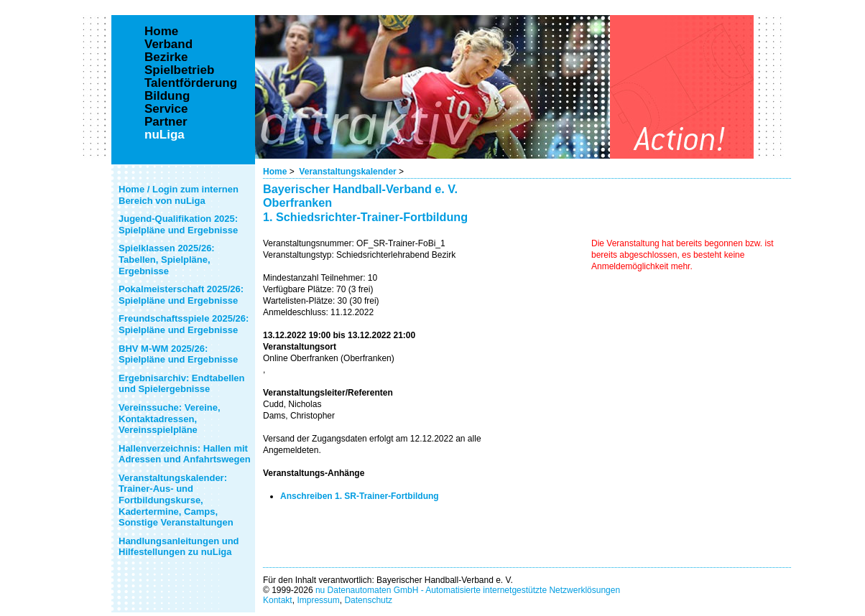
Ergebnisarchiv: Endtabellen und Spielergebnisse (182, 384)
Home (275, 172)
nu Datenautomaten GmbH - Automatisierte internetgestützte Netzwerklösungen (468, 590)
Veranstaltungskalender (347, 172)
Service (166, 109)
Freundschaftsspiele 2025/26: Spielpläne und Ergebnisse (184, 324)
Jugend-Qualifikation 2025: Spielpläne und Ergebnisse (178, 224)
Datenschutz (368, 600)
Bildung (167, 96)
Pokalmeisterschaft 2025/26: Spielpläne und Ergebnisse (181, 295)
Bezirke (166, 57)
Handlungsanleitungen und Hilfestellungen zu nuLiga (179, 547)
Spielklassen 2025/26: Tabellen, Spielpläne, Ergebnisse (167, 259)
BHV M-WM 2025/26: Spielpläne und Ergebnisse (178, 354)
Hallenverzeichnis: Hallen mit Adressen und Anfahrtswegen (185, 454)
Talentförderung (191, 83)
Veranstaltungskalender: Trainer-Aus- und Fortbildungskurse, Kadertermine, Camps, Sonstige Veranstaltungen (176, 500)
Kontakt (278, 600)
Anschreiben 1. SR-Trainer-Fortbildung (360, 496)
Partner (166, 122)
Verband (168, 45)
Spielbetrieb (179, 70)
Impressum (318, 600)
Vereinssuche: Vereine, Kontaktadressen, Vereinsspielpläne (170, 419)
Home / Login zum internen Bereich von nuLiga (179, 195)
